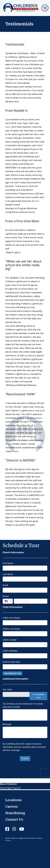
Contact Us (14, 820)
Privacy (8, 840)
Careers (12, 807)
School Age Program (10, 788)
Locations (14, 800)
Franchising (15, 813)
